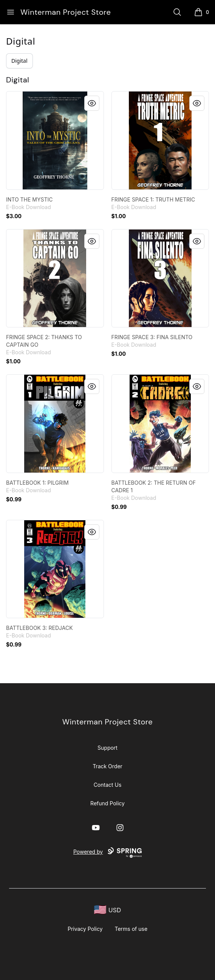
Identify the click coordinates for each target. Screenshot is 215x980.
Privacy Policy (85, 929)
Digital (21, 41)
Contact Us (108, 785)
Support (107, 748)
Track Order (107, 766)
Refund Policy (107, 803)
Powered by (107, 853)
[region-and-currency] (108, 910)
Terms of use (131, 929)
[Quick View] (92, 103)
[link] (55, 140)
